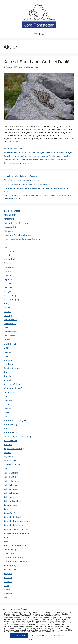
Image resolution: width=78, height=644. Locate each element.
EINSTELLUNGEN (58, 635)
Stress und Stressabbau (15, 545)
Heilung (7, 352)
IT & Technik (9, 364)
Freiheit (7, 312)
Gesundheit (9, 336)
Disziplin (8, 283)
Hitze (6, 356)
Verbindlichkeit (11, 569)
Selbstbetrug (10, 477)
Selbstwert (9, 497)
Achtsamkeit (9, 219)
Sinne (6, 509)
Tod (18, 160)
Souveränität (10, 513)
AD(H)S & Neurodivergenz (16, 223)
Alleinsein (8, 231)
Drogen (41, 152)
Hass (61, 152)
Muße (6, 412)
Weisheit (8, 582)
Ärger (6, 243)
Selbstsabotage (11, 489)
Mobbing (8, 408)
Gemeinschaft (10, 332)
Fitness (7, 307)
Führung (8, 316)
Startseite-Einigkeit (12, 517)
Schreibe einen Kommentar (20, 163)
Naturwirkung (10, 424)
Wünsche (8, 594)
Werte (6, 586)
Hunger (68, 152)
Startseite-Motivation (13, 525)
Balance (7, 263)
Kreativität (8, 380)
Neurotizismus (10, 432)
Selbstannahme (11, 473)
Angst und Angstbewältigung (17, 235)
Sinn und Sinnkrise (12, 505)
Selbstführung (10, 485)
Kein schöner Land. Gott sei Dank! (36, 62)
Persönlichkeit (10, 440)
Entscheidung (10, 295)
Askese (7, 247)
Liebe (36, 156)
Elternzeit (8, 287)
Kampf (7, 156)
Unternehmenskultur (14, 557)
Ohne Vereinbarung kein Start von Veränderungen (27, 184)
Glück (55, 152)
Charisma (8, 275)
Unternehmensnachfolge (15, 561)
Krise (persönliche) (12, 384)
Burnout (7, 271)
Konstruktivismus (12, 368)
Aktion (10, 152)
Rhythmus (8, 457)
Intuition (8, 360)
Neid (6, 428)
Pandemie (54, 156)
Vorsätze (8, 578)
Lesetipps (8, 400)
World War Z (62, 160)
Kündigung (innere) (13, 388)
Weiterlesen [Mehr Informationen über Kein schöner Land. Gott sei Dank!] (14, 141)
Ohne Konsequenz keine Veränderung (22, 180)
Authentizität (10, 259)
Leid (31, 156)
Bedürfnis (27, 152)
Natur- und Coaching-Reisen (17, 420)
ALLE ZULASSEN (19, 635)
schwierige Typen (12, 465)
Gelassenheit (10, 324)
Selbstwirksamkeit (12, 501)
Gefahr (49, 152)
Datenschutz (34, 640)
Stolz (6, 541)
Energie (7, 291)
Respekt (7, 453)
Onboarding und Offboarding (18, 436)
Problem (8, 445)
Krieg (13, 156)
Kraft (6, 372)
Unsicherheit (10, 553)
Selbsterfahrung (14, 149)
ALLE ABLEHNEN (38, 635)
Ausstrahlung (10, 251)
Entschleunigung (12, 299)
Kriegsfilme (22, 156)
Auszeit (7, 255)
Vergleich (8, 574)
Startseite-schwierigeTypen (16, 529)
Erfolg (6, 303)
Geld (6, 328)
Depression (9, 279)
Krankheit (8, 376)
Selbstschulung (11, 493)
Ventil (52, 160)
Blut (34, 152)
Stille (6, 537)
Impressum (45, 640)
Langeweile (9, 392)
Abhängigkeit (10, 215)
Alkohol (17, 152)
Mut (5, 416)
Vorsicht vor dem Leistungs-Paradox (21, 176)
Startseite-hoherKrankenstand (18, 521)
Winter (7, 590)
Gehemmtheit (10, 320)
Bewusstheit (9, 267)
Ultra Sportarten (41, 160)
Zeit (5, 598)
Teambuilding (10, 549)
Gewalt (7, 340)
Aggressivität (10, 227)
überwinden (26, 160)
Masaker (44, 156)
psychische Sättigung (14, 449)
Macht (7, 404)
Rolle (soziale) (10, 461)
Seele (6, 469)
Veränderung (10, 565)
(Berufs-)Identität (12, 211)
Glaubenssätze (11, 344)
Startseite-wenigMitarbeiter (17, 533)
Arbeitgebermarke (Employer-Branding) (22, 239)
